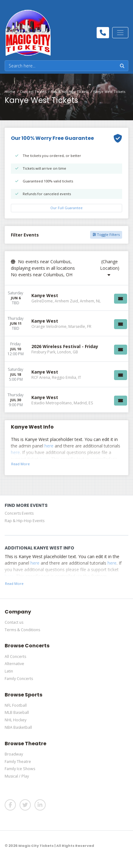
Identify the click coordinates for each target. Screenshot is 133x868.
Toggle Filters (106, 234)
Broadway (14, 754)
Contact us (14, 622)
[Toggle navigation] (120, 33)
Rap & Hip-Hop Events (25, 521)
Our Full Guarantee (66, 208)
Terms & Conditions (22, 630)
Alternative (14, 664)
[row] (66, 298)
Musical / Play (17, 776)
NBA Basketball (18, 727)
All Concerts (15, 657)
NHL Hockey (16, 720)
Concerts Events (19, 513)
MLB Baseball (17, 712)
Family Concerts (19, 679)
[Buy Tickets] (121, 299)
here (49, 446)
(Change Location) (110, 268)
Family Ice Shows (20, 769)
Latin (9, 671)
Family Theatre (18, 762)
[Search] (61, 66)
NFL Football (16, 705)
